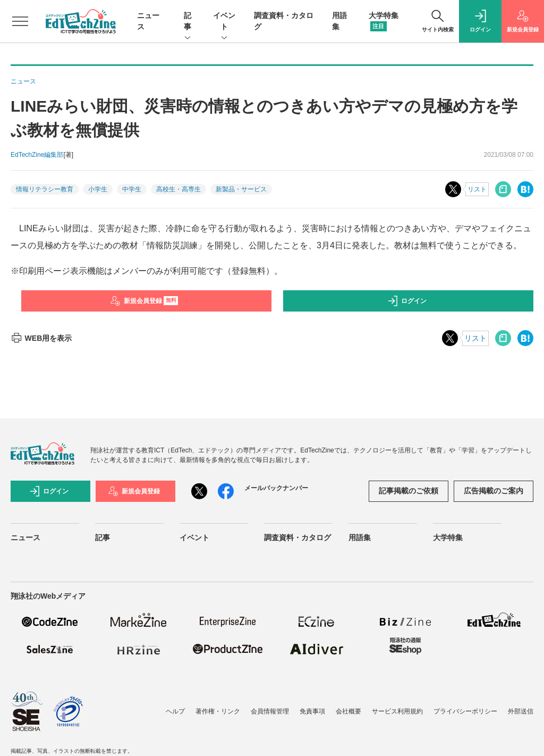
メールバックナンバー (276, 488)
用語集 (360, 537)
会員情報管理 (270, 711)
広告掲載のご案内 (494, 491)
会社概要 (348, 711)
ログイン (407, 301)
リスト (477, 189)
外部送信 (521, 711)
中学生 (132, 189)
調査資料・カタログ (297, 537)
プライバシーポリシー (465, 711)
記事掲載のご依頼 (409, 491)
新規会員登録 (144, 301)
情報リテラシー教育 (45, 189)
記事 (188, 22)
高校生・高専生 (178, 189)
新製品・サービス (241, 189)
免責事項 (312, 711)
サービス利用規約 (397, 711)
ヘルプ (175, 711)
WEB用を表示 (41, 338)
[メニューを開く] (20, 21)
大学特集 (448, 537)
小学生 (98, 189)
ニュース (25, 537)
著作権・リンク (218, 711)
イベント (224, 22)
